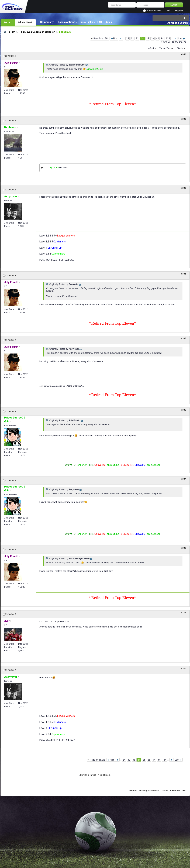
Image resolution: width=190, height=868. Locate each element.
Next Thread (104, 775)
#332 (184, 119)
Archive (133, 790)
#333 (184, 188)
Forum (8, 22)
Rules (109, 22)
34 (142, 39)
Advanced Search (178, 23)
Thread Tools (165, 48)
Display (180, 48)
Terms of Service (171, 790)
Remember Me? (155, 11)
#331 (184, 54)
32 (132, 39)
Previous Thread (88, 775)
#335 (184, 338)
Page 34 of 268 (101, 39)
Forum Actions (67, 22)
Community (47, 22)
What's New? (25, 22)
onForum (82, 465)
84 (162, 39)
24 (127, 39)
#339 (184, 613)
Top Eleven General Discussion (37, 32)
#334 (184, 274)
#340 (184, 668)
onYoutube (113, 465)
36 (153, 39)
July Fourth (53, 168)
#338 (184, 548)
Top (184, 790)
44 (157, 39)
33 (137, 39)
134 (168, 39)
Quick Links (86, 22)
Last (182, 39)
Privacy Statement (149, 790)
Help (169, 11)
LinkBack (150, 48)
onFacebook (154, 465)
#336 (184, 410)
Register (179, 11)
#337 (184, 479)
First (114, 39)
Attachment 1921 (95, 69)
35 (148, 39)
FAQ (100, 22)
